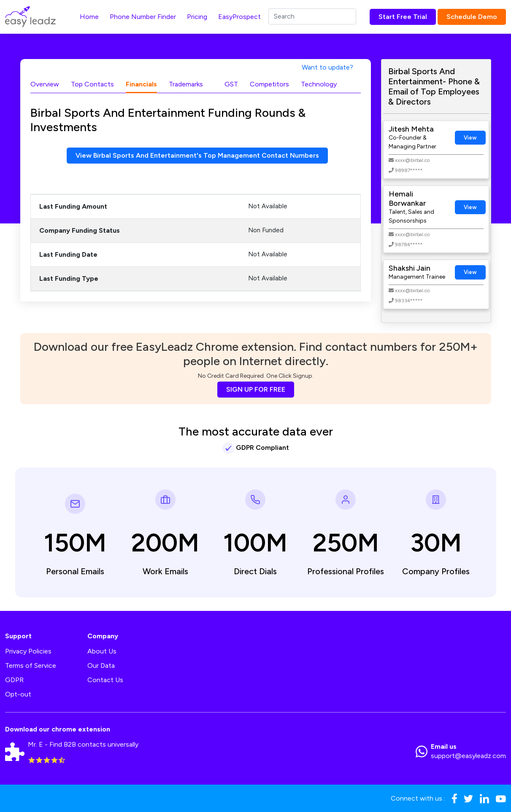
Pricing (197, 17)
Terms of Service (31, 665)
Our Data (101, 665)
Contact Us (105, 680)
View (470, 138)
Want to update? (327, 67)
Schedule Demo (472, 17)
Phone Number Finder (143, 17)
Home (89, 17)
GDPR (14, 680)
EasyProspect (239, 17)
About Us (102, 651)
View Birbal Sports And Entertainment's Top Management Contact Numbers (197, 155)
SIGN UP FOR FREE (256, 389)
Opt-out (18, 694)
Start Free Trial (403, 17)
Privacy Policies (28, 651)
